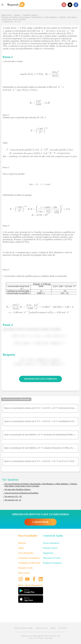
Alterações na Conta (52, 558)
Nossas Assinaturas (51, 543)
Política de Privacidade (23, 628)
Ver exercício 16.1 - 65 (13, 496)
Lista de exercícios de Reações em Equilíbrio (22, 493)
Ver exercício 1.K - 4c (13, 500)
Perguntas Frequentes (52, 563)
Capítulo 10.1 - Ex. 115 (12, 22)
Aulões (21, 548)
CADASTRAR (40, 522)
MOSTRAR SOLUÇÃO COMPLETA (40, 379)
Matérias (22, 543)
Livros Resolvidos (26, 553)
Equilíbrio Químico (30, 15)
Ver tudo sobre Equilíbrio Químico (18, 489)
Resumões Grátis (26, 568)
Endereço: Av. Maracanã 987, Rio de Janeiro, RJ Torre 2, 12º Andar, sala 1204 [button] (40, 637)
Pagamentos (48, 553)
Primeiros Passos (50, 548)
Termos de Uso (42, 628)
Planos (53, 628)
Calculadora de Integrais (29, 558)
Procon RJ (62, 628)
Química (17, 15)
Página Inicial (7, 15)
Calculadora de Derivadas (29, 563)
